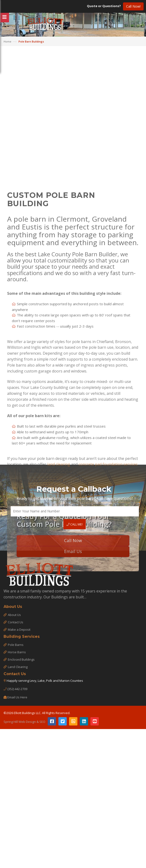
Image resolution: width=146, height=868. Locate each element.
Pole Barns (16, 645)
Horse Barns (17, 652)
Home (7, 41)
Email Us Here (17, 697)
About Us (14, 615)
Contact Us (16, 622)
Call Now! (133, 6)
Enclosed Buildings (21, 659)
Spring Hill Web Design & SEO (24, 722)
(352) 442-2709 (17, 689)
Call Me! (75, 524)
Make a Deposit (19, 630)
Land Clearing (18, 667)
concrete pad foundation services (108, 556)
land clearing (59, 556)
